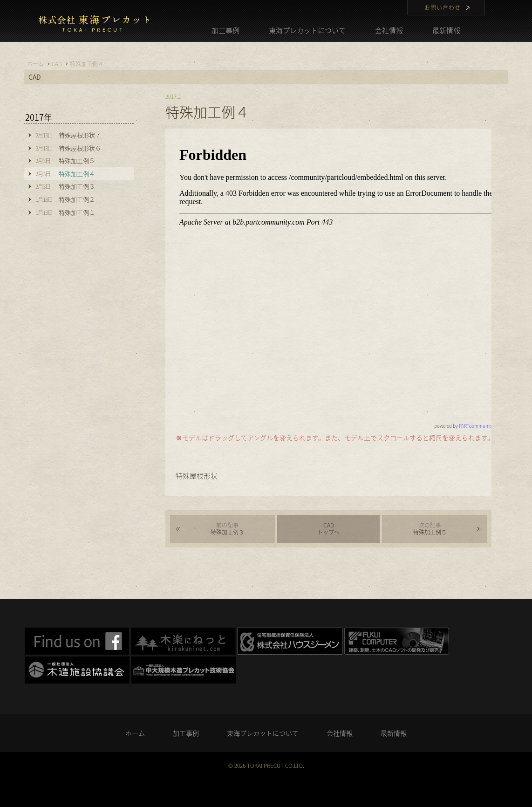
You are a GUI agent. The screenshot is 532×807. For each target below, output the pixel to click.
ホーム (135, 733)
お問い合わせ (443, 7)
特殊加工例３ (227, 529)
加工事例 (225, 30)
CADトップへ (328, 529)
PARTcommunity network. (485, 426)
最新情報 (446, 30)
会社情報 (389, 30)
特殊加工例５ (430, 529)
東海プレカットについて (307, 30)
